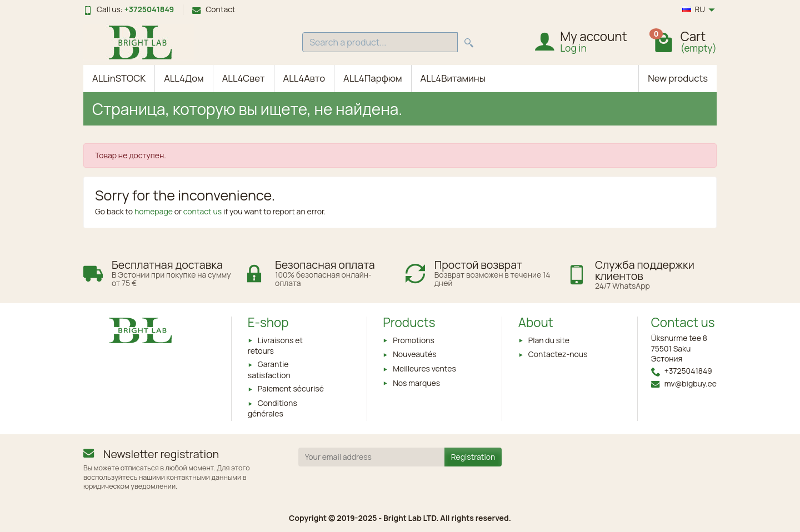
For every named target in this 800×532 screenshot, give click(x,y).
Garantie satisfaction (269, 369)
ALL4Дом (184, 78)
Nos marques (416, 383)
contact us (202, 211)
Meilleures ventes (424, 368)
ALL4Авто (304, 78)
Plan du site (549, 340)
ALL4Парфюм (372, 78)
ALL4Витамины (453, 78)
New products (678, 78)
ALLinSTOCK (119, 78)
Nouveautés (414, 354)
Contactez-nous (558, 354)
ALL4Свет (244, 78)
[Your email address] (371, 457)
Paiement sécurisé (291, 388)
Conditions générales (272, 408)
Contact (214, 9)
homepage (154, 211)
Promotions (414, 340)
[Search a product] (380, 42)
